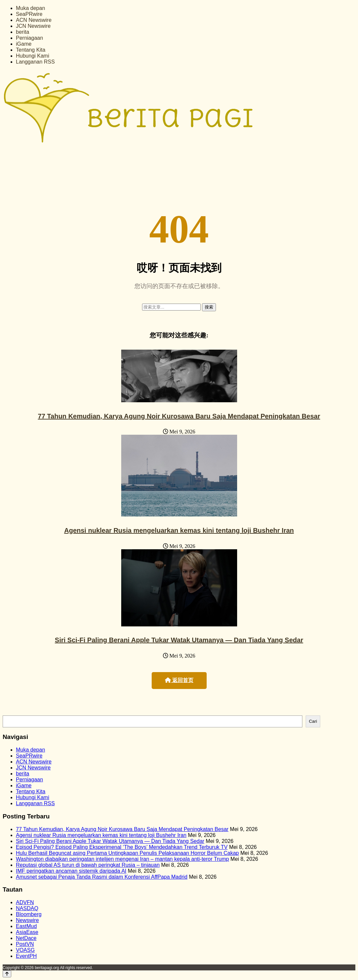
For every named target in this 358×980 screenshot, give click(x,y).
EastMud (26, 926)
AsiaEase (27, 932)
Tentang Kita (31, 50)
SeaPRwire (29, 14)
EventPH (26, 956)
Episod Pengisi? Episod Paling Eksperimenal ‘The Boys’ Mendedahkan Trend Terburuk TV (122, 847)
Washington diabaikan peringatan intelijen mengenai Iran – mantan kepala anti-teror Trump (122, 859)
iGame (24, 44)
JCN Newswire (33, 26)
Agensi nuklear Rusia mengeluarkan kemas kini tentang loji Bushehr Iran (179, 530)
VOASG (25, 950)
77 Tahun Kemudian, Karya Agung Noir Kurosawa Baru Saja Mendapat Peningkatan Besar (179, 416)
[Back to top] (7, 974)
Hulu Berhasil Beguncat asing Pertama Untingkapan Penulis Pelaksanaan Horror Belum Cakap (127, 853)
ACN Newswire (34, 20)
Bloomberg (29, 914)
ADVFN (25, 902)
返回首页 (179, 680)
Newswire (27, 920)
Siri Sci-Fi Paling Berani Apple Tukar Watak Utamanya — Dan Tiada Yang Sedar (179, 640)
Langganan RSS (35, 62)
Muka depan (30, 8)
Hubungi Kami (33, 56)
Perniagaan (29, 38)
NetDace (26, 938)
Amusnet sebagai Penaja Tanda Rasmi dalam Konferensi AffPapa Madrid (102, 877)
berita (23, 32)
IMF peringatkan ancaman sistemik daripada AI (71, 871)
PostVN (25, 944)
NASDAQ (27, 908)
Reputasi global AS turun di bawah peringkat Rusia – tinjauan (88, 865)
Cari (313, 721)
